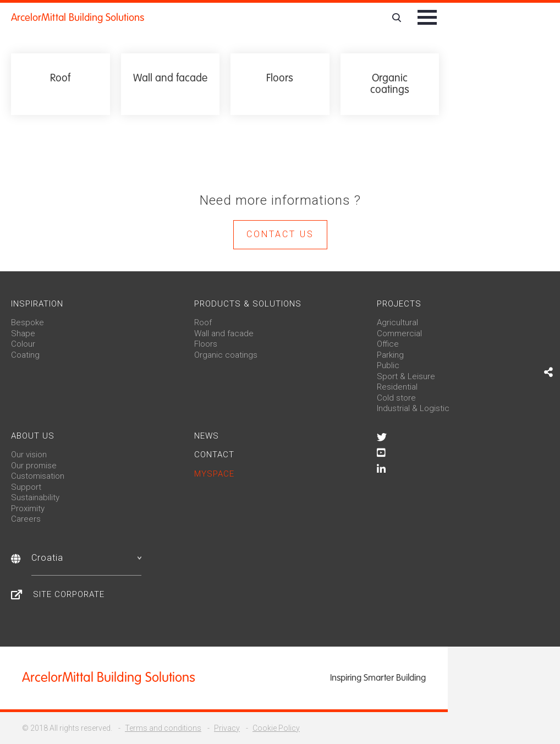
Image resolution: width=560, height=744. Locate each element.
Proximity (28, 508)
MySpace (214, 474)
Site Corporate (69, 594)
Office (388, 344)
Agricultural (397, 322)
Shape (23, 333)
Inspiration (37, 304)
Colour (23, 344)
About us (33, 436)
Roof (203, 322)
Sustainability (35, 497)
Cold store (396, 398)
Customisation (38, 476)
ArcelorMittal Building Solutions (78, 18)
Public (388, 365)
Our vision (29, 455)
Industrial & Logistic (413, 408)
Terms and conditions (163, 728)
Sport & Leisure (406, 376)
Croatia (86, 558)
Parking (390, 355)
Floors (206, 344)
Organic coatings (226, 355)
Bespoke (28, 322)
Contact (214, 455)
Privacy (227, 728)
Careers (26, 519)
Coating (25, 355)
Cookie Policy (276, 728)
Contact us (280, 234)
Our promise (34, 466)
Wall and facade (224, 333)
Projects (399, 304)
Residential (397, 387)
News (207, 436)
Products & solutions (248, 304)
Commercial (399, 333)
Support (26, 487)
